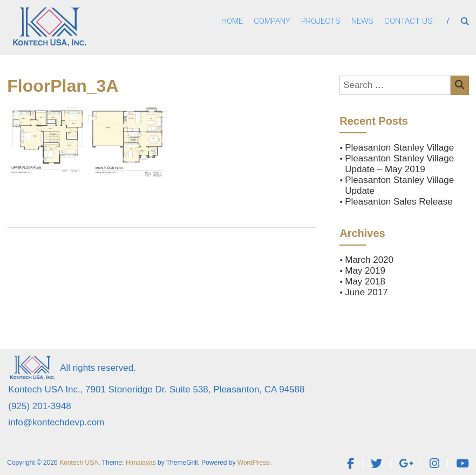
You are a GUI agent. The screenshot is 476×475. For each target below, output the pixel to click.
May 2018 (365, 281)
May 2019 (365, 271)
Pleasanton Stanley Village (399, 148)
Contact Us (409, 21)
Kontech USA (79, 463)
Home (232, 21)
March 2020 (369, 260)
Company (272, 21)
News (362, 21)
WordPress (253, 463)
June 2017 (366, 292)
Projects (321, 21)
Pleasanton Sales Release (399, 202)
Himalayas (141, 463)
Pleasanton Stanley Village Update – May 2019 (399, 164)
